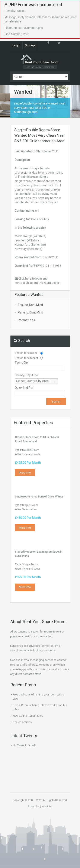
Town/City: (22, 363)
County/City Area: (27, 375)
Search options (22, 722)
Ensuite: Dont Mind (30, 305)
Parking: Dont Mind (31, 312)
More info (25, 473)
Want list (47, 806)
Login (17, 45)
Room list (34, 806)
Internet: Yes (26, 320)
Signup (30, 45)
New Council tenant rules (28, 716)
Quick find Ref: (24, 388)
